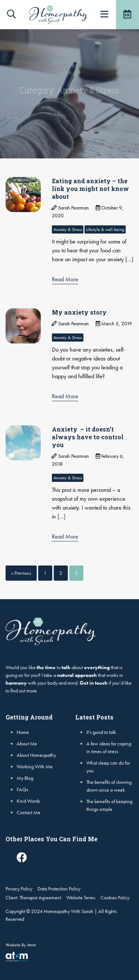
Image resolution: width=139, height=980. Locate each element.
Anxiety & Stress (68, 229)
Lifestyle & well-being (105, 229)
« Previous (21, 573)
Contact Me (29, 812)
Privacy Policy (19, 889)
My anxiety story (79, 312)
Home (23, 732)
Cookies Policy (115, 897)
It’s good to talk (101, 732)
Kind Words (28, 801)
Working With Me (35, 766)
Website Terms (81, 897)
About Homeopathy (36, 755)
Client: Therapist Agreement (33, 897)
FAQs (22, 789)
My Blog (25, 778)
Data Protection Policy (59, 889)
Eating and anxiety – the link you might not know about (90, 189)
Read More (65, 279)
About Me (27, 744)
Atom (32, 945)
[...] (129, 259)
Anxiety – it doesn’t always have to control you (88, 437)
